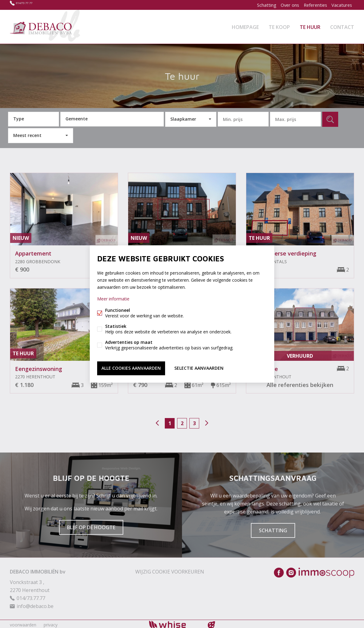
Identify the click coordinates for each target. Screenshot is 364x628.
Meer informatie (113, 299)
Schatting (259, 5)
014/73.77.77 (30, 5)
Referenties (312, 5)
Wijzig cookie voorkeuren (170, 570)
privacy (51, 623)
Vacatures (341, 5)
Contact (342, 26)
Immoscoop (326, 571)
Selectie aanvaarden (199, 368)
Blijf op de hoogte (91, 525)
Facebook (279, 571)
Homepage (245, 26)
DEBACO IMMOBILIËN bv (38, 570)
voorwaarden (23, 623)
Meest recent (27, 133)
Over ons (284, 5)
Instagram (291, 571)
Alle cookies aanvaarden (131, 368)
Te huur (310, 26)
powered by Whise (175, 623)
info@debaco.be (35, 604)
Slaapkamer (183, 117)
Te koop (279, 26)
